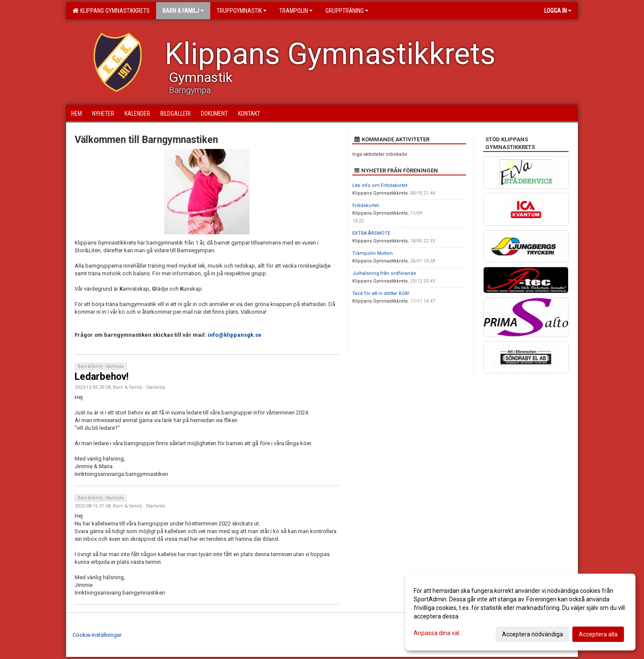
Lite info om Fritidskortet (380, 185)
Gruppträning (347, 11)
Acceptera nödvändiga (532, 634)
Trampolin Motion (373, 253)
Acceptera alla (598, 634)
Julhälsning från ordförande (384, 273)
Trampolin (296, 11)
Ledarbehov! (102, 377)
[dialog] (520, 612)
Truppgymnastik (242, 11)
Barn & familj (183, 11)
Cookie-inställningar (97, 635)
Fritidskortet (366, 206)
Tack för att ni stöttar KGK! (381, 293)
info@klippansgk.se (235, 335)
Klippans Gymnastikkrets (111, 11)
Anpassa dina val (437, 633)
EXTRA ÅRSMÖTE (371, 233)
